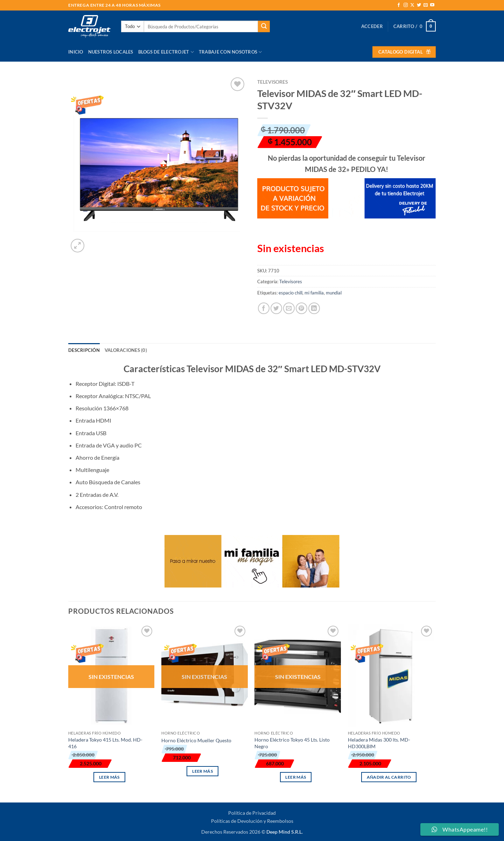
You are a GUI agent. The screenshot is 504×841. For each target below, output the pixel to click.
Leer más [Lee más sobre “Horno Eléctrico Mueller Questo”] (202, 771)
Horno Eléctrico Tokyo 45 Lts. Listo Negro (292, 743)
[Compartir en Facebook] (264, 308)
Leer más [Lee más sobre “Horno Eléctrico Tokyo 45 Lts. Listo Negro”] (296, 777)
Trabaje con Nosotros (230, 52)
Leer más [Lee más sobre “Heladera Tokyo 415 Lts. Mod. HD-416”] (109, 777)
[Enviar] (264, 27)
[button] (372, 26)
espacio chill (290, 293)
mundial (334, 293)
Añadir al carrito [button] (389, 777)
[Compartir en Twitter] (276, 308)
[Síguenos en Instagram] (406, 5)
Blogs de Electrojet (166, 52)
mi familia (314, 293)
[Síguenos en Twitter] (419, 5)
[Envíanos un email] (426, 5)
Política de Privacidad (252, 813)
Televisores (272, 82)
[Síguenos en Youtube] (432, 5)
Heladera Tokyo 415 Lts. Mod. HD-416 (105, 743)
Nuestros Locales (111, 52)
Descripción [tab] (84, 350)
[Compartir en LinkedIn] (314, 308)
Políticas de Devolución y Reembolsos (252, 821)
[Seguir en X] (412, 5)
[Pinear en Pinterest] (302, 308)
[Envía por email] (289, 308)
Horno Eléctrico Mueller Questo (196, 740)
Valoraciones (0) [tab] (126, 350)
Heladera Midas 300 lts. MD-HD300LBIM (379, 743)
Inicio (76, 52)
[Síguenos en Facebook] (399, 5)
